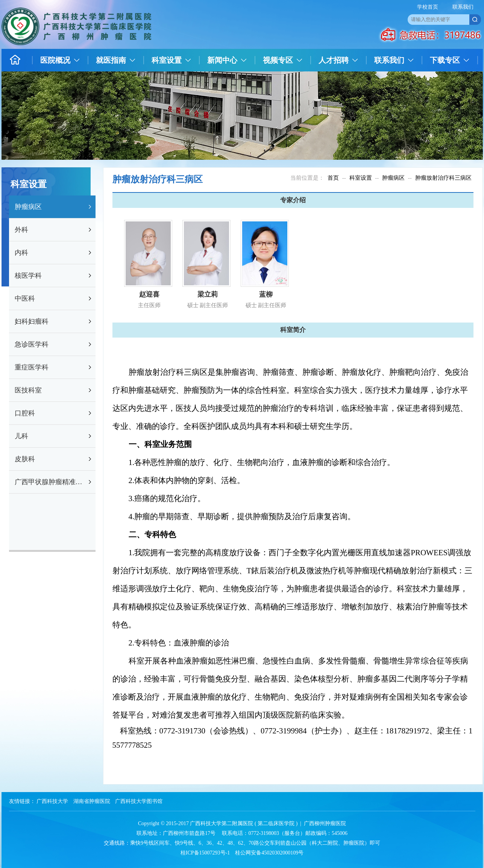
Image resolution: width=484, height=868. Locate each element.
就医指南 (111, 60)
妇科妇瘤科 (32, 321)
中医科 (25, 298)
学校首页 (428, 7)
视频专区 (278, 60)
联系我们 (463, 7)
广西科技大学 (52, 801)
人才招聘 (334, 60)
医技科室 (28, 390)
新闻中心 (222, 60)
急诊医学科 (32, 344)
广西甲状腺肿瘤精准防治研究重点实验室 (51, 482)
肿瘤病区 (28, 207)
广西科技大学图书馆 (139, 801)
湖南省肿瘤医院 (92, 801)
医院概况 (55, 60)
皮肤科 (25, 459)
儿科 (21, 436)
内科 (21, 253)
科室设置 (167, 60)
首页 (333, 178)
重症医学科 (32, 367)
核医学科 (28, 276)
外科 (21, 230)
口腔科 (25, 413)
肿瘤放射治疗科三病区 (443, 178)
